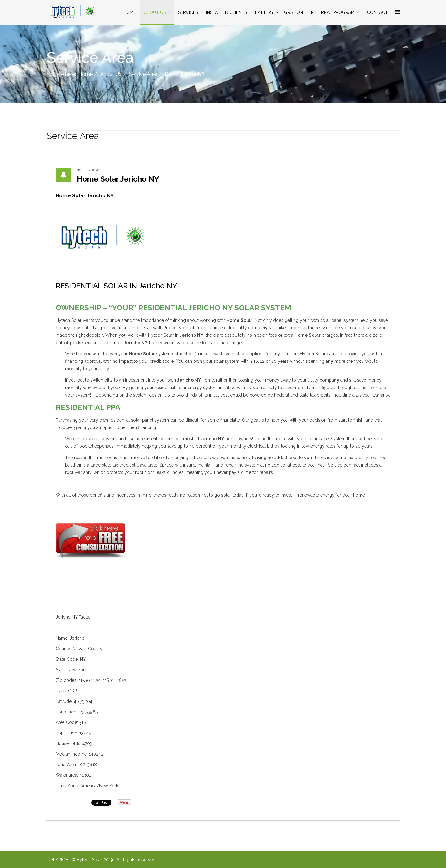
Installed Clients (226, 12)
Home (130, 12)
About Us (155, 12)
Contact (377, 12)
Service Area (143, 74)
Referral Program (333, 12)
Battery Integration (279, 12)
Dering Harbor (185, 74)
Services (188, 12)
